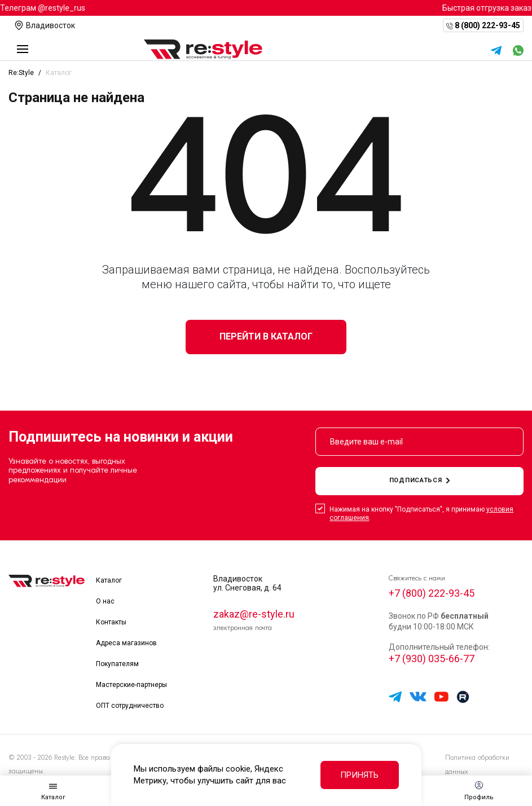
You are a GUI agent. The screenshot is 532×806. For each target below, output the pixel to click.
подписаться (420, 480)
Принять (359, 775)
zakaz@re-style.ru (254, 614)
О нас (105, 601)
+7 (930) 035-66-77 (432, 659)
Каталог (109, 580)
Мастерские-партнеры (131, 685)
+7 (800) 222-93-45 (432, 593)
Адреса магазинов (126, 643)
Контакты (111, 622)
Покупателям (117, 664)
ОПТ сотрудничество (130, 706)
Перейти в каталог (266, 336)
